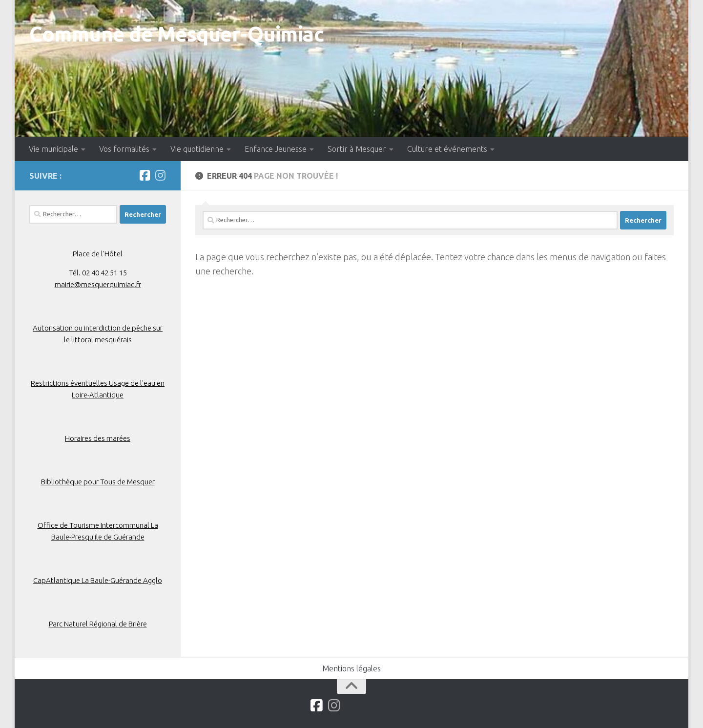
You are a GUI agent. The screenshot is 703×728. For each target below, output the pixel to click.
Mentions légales (351, 668)
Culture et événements (447, 149)
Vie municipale (53, 149)
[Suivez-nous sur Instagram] (160, 175)
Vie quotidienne (197, 149)
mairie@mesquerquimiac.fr (98, 284)
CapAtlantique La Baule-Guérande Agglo (98, 580)
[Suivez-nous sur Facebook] (145, 175)
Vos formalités (124, 149)
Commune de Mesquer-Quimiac (176, 34)
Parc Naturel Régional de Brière (98, 624)
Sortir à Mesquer (357, 149)
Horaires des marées (98, 438)
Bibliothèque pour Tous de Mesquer (98, 482)
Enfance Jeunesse (276, 149)
